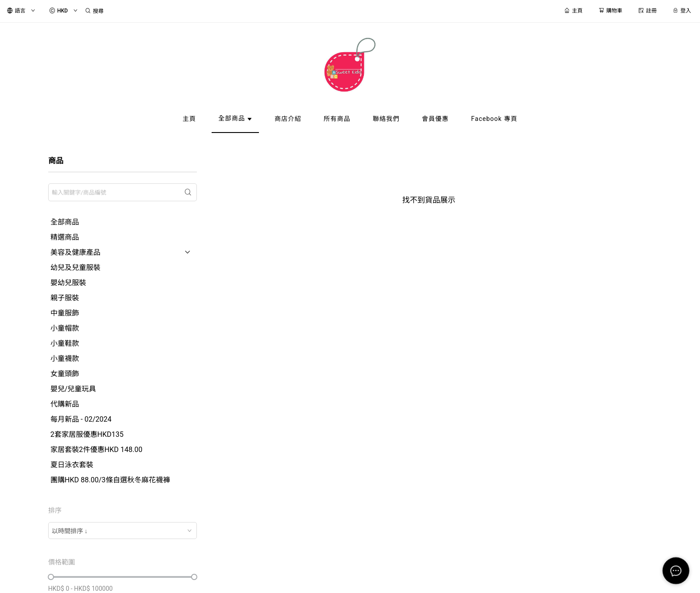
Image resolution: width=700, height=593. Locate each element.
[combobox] (123, 531)
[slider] (51, 577)
